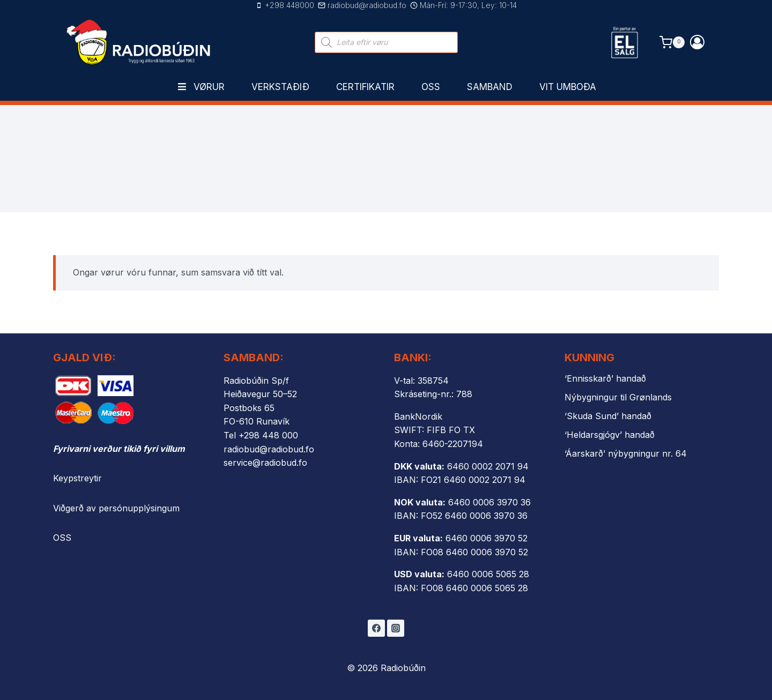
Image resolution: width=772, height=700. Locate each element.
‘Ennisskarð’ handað (605, 378)
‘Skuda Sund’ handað (608, 416)
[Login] (697, 42)
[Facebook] (376, 628)
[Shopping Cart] (672, 42)
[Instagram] (396, 628)
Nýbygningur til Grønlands (618, 397)
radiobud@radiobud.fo (269, 449)
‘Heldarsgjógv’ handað (610, 435)
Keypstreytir (77, 478)
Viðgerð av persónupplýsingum (116, 508)
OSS (62, 538)
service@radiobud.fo (265, 463)
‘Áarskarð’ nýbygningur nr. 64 (626, 453)
